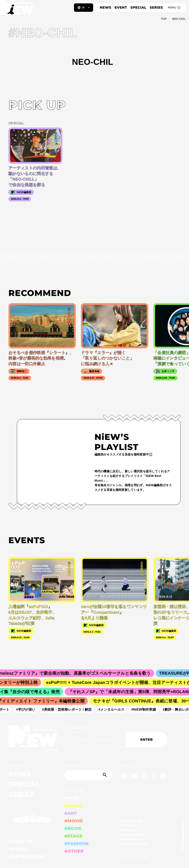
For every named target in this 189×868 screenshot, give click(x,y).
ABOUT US (20, 841)
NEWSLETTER (79, 728)
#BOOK (73, 828)
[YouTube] (134, 777)
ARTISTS (18, 849)
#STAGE (73, 836)
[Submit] (105, 775)
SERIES (156, 7)
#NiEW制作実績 (146, 709)
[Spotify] (124, 777)
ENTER (147, 740)
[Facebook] (163, 777)
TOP (164, 19)
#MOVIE (74, 821)
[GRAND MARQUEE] (32, 819)
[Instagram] (144, 777)
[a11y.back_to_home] (17, 9)
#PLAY (72, 798)
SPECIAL (138, 7)
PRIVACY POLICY (134, 844)
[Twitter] (154, 777)
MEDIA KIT (129, 830)
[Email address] (96, 740)
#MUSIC (73, 806)
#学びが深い (28, 709)
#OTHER (74, 851)
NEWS (106, 7)
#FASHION (76, 844)
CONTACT (128, 826)
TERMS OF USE (132, 839)
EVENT (121, 7)
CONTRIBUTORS (27, 857)
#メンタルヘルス (113, 709)
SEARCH (72, 766)
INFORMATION (132, 835)
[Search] (88, 775)
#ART (71, 813)
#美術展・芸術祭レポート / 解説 (69, 709)
